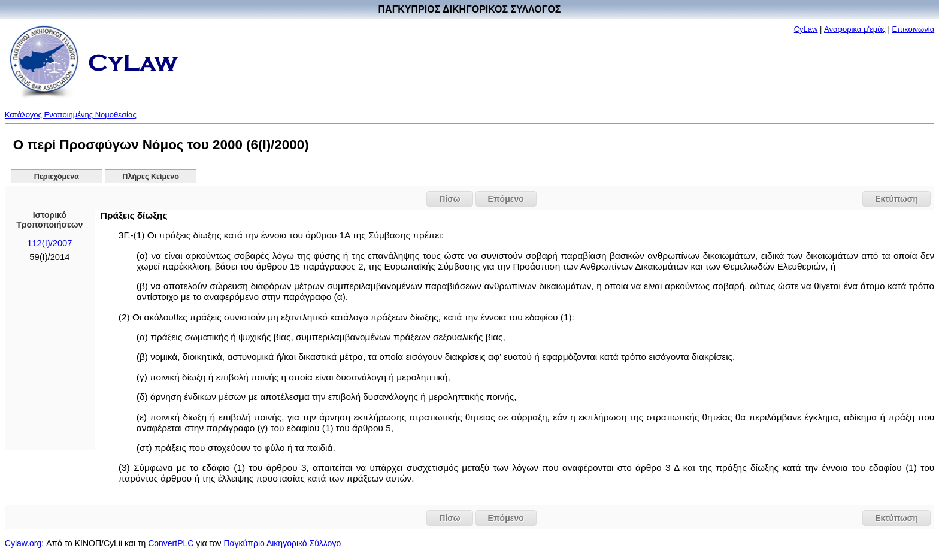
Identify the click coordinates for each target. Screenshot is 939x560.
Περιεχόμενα (57, 177)
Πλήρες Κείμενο (151, 177)
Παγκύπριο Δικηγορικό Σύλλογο (282, 543)
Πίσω (449, 199)
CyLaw (806, 29)
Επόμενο (506, 199)
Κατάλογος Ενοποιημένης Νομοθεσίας (71, 115)
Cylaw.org (23, 543)
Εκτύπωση (896, 199)
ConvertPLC (171, 543)
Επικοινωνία (914, 29)
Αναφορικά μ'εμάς (855, 29)
